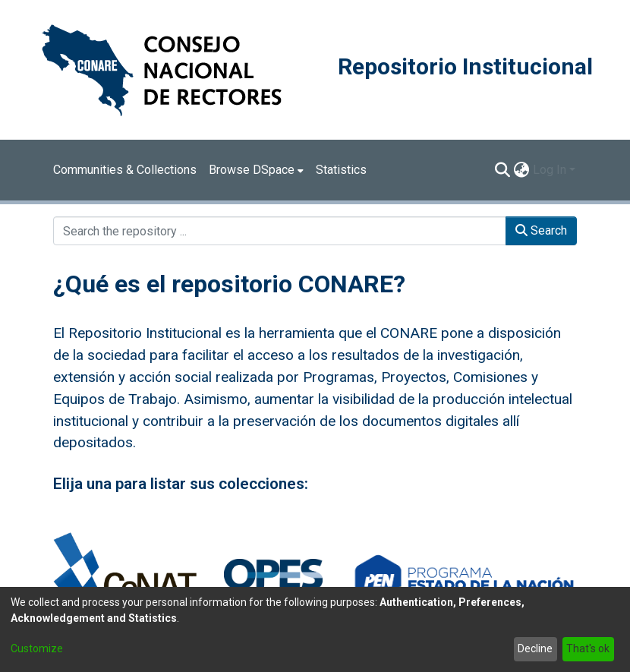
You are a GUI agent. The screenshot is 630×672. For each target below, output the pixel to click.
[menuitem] (256, 170)
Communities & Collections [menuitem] (125, 170)
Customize (37, 648)
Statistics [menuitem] (341, 170)
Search (541, 230)
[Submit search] (503, 170)
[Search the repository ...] (280, 231)
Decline (535, 648)
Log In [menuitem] (550, 170)
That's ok (588, 648)
